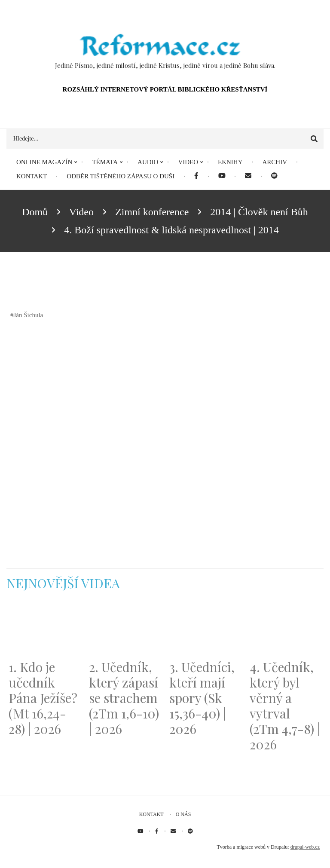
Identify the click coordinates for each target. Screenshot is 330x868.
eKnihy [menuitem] (230, 162)
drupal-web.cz (305, 847)
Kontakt (151, 814)
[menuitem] (196, 176)
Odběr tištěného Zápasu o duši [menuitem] (121, 176)
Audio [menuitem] (148, 162)
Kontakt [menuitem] (32, 176)
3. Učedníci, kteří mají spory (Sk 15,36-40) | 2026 (202, 698)
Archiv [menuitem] (275, 162)
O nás (183, 814)
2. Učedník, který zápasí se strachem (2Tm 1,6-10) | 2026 (124, 698)
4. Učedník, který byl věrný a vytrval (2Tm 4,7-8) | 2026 (285, 706)
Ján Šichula (29, 315)
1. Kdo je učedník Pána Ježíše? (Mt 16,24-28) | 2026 (43, 698)
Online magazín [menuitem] (44, 162)
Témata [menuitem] (105, 162)
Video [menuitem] (188, 162)
